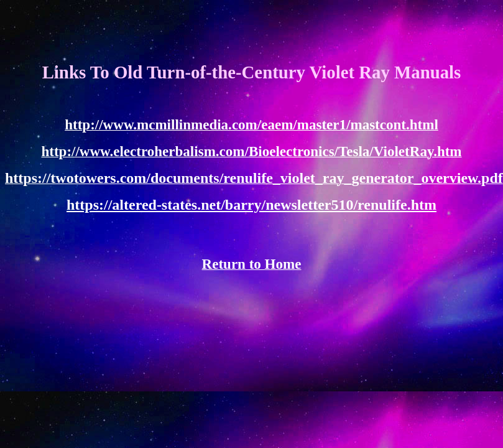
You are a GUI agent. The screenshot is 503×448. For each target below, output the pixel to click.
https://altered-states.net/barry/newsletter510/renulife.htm (251, 205)
